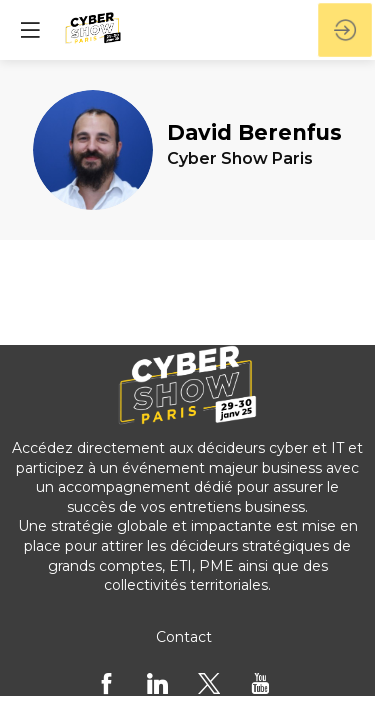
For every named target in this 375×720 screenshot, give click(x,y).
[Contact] (184, 637)
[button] (30, 30)
